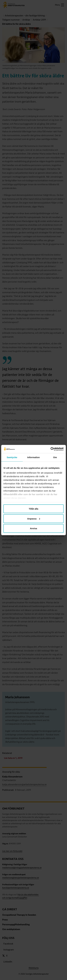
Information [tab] (33, 457)
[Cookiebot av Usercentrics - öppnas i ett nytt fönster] (51, 449)
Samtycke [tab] (12, 457)
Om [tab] (55, 457)
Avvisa (33, 528)
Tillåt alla (33, 509)
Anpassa (34, 518)
